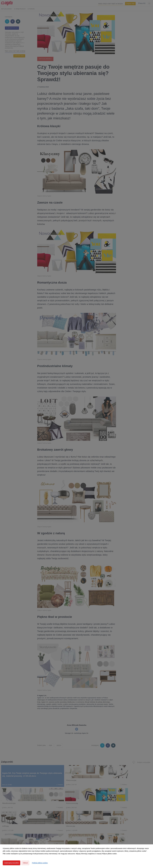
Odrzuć (25, 863)
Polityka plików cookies (40, 863)
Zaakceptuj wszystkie (11, 863)
